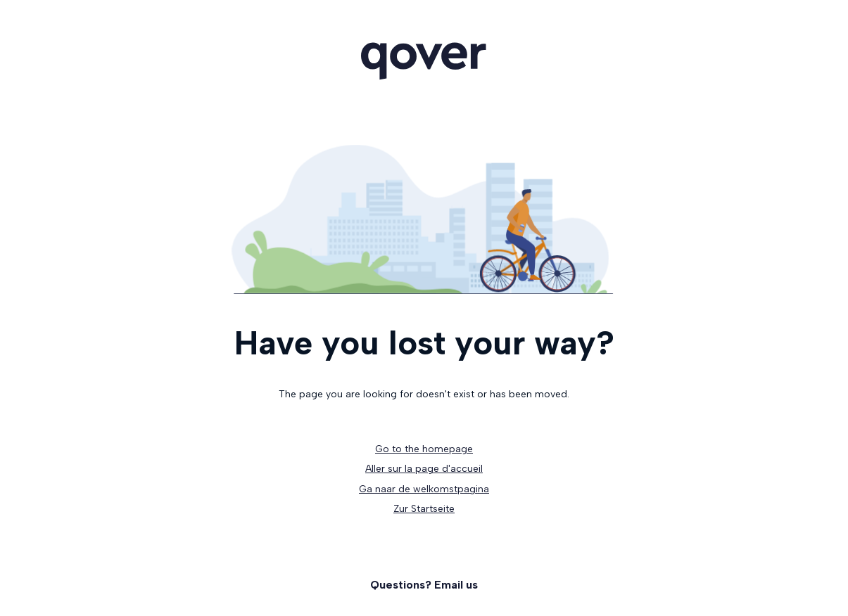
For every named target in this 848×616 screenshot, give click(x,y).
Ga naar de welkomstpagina (424, 489)
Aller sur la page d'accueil (424, 469)
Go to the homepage (424, 449)
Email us (456, 585)
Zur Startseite (424, 509)
